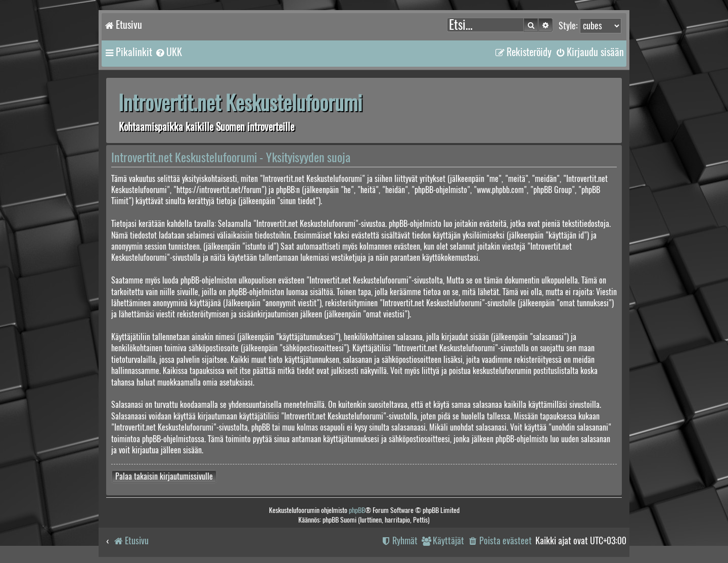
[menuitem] (168, 52)
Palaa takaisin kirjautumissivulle (164, 476)
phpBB (357, 510)
